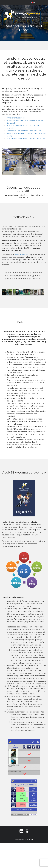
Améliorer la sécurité (16, 118)
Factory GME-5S (22, 254)
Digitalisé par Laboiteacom (24, 839)
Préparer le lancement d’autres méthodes (26, 138)
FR (33, 3)
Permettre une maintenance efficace (24, 131)
